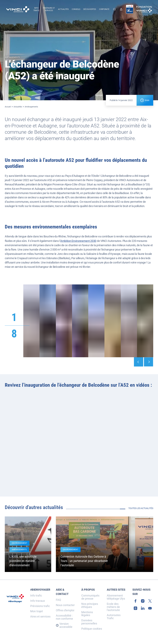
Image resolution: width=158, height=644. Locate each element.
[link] (122, 9)
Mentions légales (87, 614)
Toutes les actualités (141, 508)
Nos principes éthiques (90, 605)
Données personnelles (89, 622)
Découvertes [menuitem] (90, 9)
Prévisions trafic (40, 606)
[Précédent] (139, 362)
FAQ (58, 600)
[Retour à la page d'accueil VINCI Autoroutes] (18, 9)
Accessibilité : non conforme (64, 617)
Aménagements (31, 107)
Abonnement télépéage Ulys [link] (116, 597)
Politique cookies (92, 629)
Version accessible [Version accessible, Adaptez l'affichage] (64, 625)
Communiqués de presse (90, 597)
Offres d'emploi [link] (65, 610)
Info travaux (38, 601)
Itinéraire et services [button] (49, 9)
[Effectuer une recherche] (114, 9)
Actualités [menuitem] (63, 9)
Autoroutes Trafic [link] (114, 617)
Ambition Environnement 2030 (78, 241)
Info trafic (36, 596)
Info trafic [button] (36, 9)
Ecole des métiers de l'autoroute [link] (113, 607)
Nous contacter (65, 605)
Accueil (8, 107)
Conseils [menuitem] (76, 9)
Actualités (18, 107)
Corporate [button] (104, 9)
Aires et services (40, 617)
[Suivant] (149, 362)
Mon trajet (37, 611)
